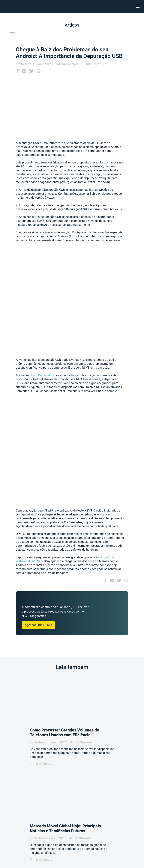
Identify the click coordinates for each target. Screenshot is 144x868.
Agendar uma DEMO (38, 625)
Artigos (12, 33)
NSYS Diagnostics (42, 375)
